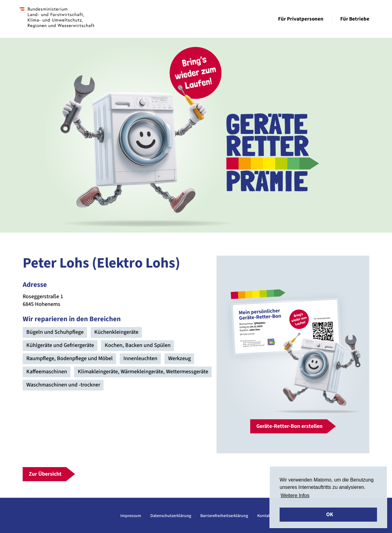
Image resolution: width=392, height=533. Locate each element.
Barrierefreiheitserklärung (224, 516)
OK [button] (330, 514)
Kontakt (265, 516)
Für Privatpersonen (301, 19)
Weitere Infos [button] (295, 495)
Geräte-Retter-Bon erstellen (289, 426)
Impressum (131, 516)
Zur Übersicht (45, 474)
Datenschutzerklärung (171, 516)
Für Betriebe (355, 19)
